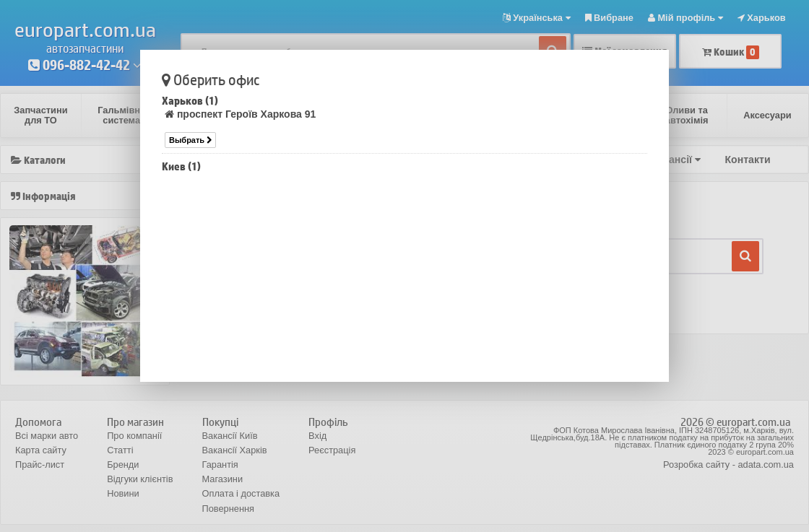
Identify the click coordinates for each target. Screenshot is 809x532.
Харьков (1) (190, 101)
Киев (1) (181, 166)
